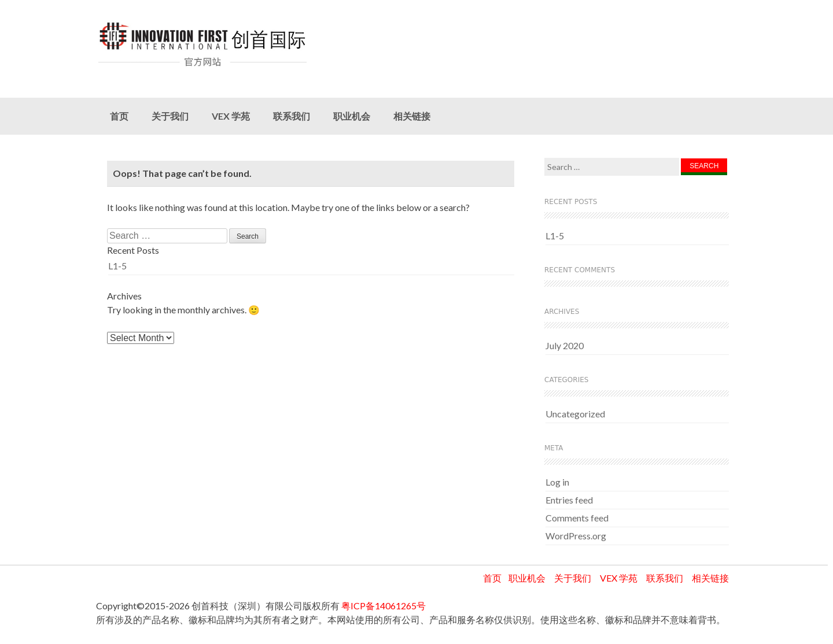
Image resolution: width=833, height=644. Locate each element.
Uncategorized (575, 414)
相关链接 (412, 116)
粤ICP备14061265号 (384, 606)
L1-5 (117, 266)
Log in (557, 482)
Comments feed (577, 518)
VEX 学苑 (231, 116)
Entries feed (569, 500)
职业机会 (352, 116)
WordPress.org (576, 536)
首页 (119, 116)
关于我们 (170, 116)
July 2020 (565, 345)
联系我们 (292, 116)
